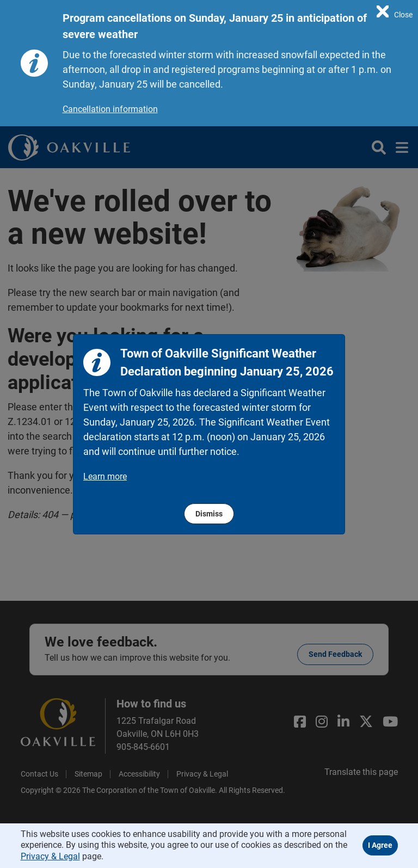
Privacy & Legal (50, 856)
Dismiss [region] (209, 514)
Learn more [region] (105, 476)
